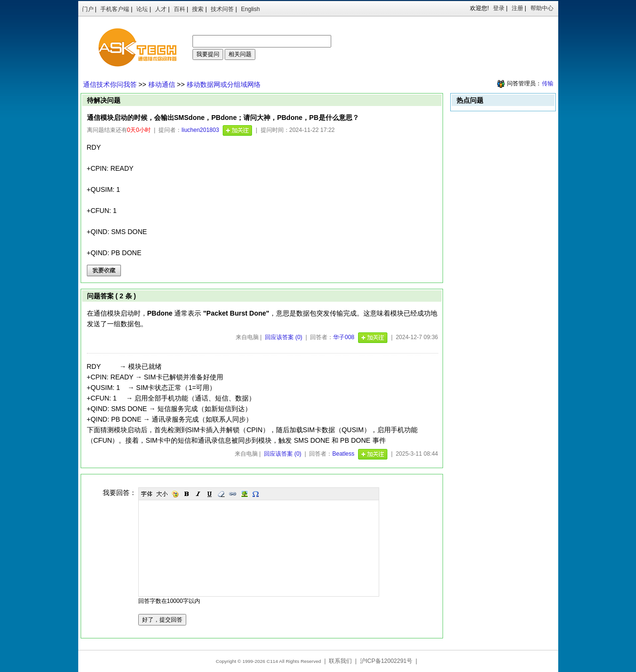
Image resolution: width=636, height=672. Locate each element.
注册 (517, 8)
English (250, 9)
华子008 (344, 337)
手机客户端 (115, 9)
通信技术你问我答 (110, 84)
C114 (272, 661)
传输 (548, 83)
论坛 (142, 9)
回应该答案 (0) (284, 337)
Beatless (343, 454)
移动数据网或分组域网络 (224, 84)
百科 (180, 9)
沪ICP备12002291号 (386, 661)
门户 (88, 9)
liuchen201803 (200, 130)
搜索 (198, 9)
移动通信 (162, 84)
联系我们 (340, 661)
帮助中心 (542, 8)
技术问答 (222, 9)
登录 (499, 8)
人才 (161, 9)
